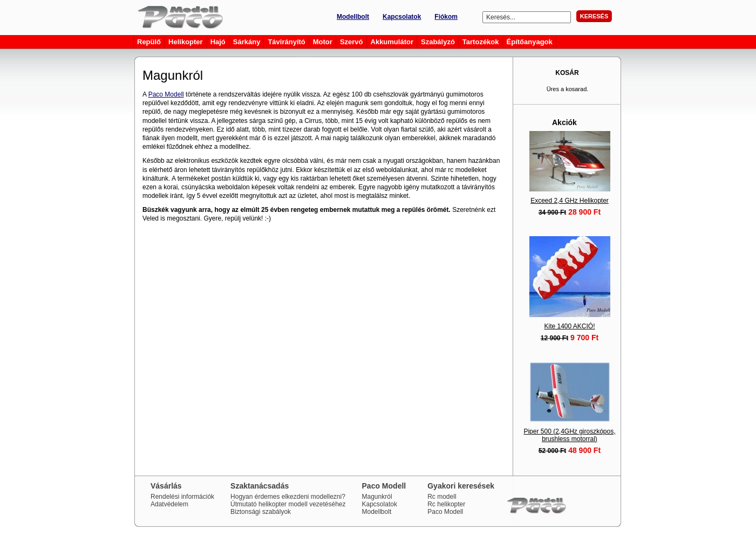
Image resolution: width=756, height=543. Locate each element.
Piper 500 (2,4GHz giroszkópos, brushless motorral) (569, 435)
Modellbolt (353, 17)
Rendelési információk (182, 497)
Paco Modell (166, 94)
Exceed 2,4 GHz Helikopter (570, 201)
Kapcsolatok (402, 17)
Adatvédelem (169, 504)
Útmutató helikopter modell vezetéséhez (288, 504)
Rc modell (442, 497)
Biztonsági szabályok (261, 512)
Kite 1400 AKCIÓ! (569, 326)
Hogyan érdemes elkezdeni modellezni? (288, 497)
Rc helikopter (446, 504)
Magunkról (377, 497)
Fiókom (446, 17)
